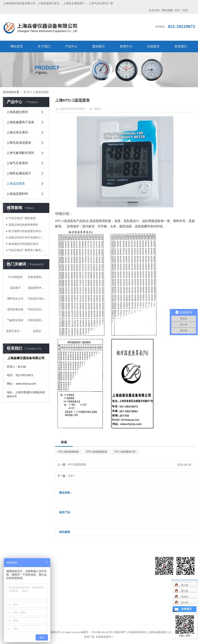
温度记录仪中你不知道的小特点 (27, 237)
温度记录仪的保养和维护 (23, 225)
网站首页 (17, 46)
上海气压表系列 (17, 163)
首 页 (26, 92)
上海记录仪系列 (17, 132)
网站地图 (167, 10)
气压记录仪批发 (37, 309)
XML (185, 10)
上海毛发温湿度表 (19, 143)
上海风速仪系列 (17, 112)
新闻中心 (126, 46)
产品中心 (71, 46)
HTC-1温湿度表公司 (125, 452)
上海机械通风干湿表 (20, 122)
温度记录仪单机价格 (15, 331)
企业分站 (154, 10)
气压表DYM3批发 (37, 299)
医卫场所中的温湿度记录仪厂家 (27, 231)
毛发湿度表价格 (37, 277)
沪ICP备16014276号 (102, 632)
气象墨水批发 (15, 320)
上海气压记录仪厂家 (101, 3)
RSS (177, 10)
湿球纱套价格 (15, 309)
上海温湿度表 (41, 92)
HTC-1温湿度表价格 (68, 452)
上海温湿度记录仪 (49, 3)
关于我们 (44, 46)
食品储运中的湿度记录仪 (23, 244)
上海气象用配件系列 (20, 153)
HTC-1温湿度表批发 (97, 452)
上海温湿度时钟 (17, 194)
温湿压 (37, 331)
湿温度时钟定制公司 (37, 288)
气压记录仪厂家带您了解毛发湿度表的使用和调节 (27, 250)
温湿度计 (15, 288)
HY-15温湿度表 (77, 464)
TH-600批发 (15, 277)
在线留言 (153, 46)
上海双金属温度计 (74, 3)
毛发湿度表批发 (37, 320)
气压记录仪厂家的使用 (22, 218)
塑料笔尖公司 (15, 299)
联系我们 (181, 46)
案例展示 (99, 46)
